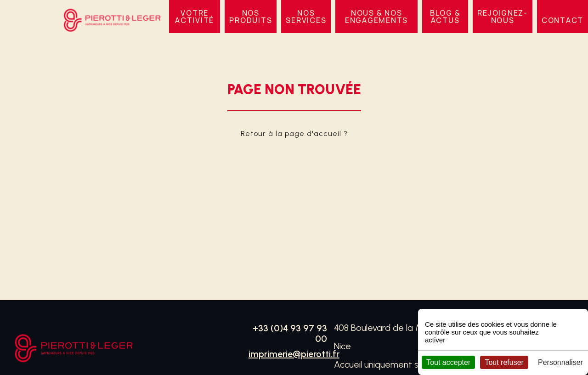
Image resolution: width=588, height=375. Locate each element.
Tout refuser (504, 362)
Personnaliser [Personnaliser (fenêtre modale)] (560, 362)
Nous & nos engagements (376, 17)
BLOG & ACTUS (445, 17)
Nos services (306, 17)
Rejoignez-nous (503, 17)
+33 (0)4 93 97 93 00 (290, 333)
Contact (563, 20)
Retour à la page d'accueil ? (294, 134)
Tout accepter (448, 362)
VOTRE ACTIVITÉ (195, 17)
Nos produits (251, 17)
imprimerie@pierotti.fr (294, 354)
